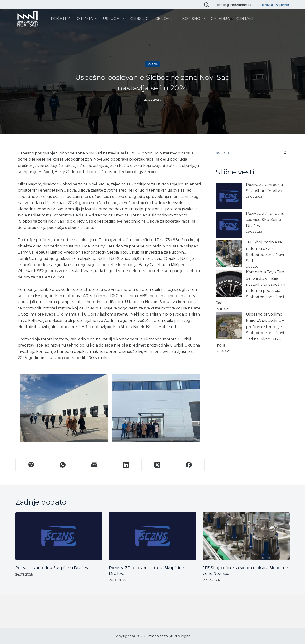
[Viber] (31, 465)
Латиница (266, 5)
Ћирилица (282, 5)
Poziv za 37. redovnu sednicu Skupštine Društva (265, 220)
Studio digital (180, 636)
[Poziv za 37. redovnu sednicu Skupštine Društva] (229, 225)
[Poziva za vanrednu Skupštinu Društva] (229, 196)
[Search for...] (248, 153)
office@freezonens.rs (234, 5)
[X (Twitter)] (157, 465)
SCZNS (152, 64)
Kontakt (245, 19)
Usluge (114, 19)
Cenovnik (166, 19)
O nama (88, 19)
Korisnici (139, 19)
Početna (61, 19)
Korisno (194, 19)
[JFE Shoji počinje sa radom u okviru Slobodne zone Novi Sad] (229, 254)
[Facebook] (189, 465)
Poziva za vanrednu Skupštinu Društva (52, 568)
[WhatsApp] (63, 465)
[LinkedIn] (126, 465)
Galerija (220, 19)
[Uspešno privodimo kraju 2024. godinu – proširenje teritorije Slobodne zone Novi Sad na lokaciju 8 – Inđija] (229, 326)
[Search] (207, 5)
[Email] (94, 465)
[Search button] (285, 153)
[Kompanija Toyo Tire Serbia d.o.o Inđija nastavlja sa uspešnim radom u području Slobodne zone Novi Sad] (229, 283)
